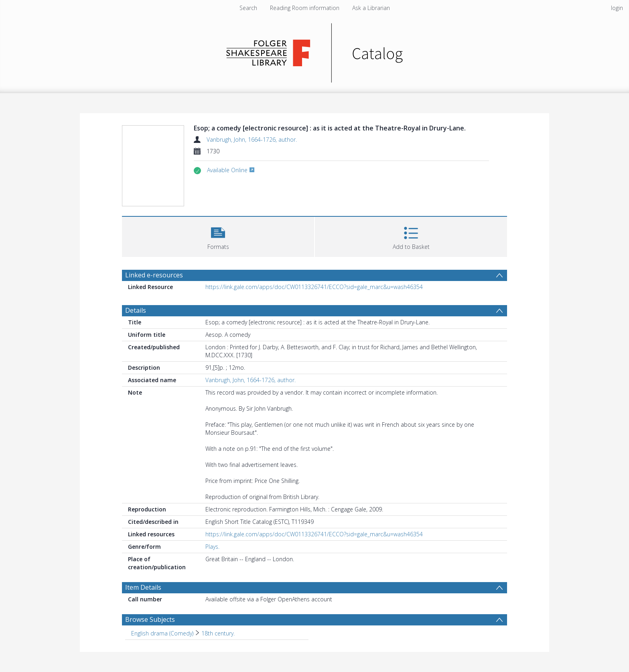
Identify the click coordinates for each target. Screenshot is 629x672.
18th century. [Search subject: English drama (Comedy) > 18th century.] (218, 633)
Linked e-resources (154, 275)
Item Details (143, 587)
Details (136, 310)
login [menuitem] (617, 8)
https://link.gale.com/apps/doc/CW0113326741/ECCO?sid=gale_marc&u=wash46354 (314, 287)
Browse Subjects (150, 619)
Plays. (212, 547)
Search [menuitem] (248, 8)
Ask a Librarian (371, 8)
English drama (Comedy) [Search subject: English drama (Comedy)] (162, 633)
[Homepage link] (315, 51)
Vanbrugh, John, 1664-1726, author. (252, 139)
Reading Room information (305, 8)
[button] (218, 236)
